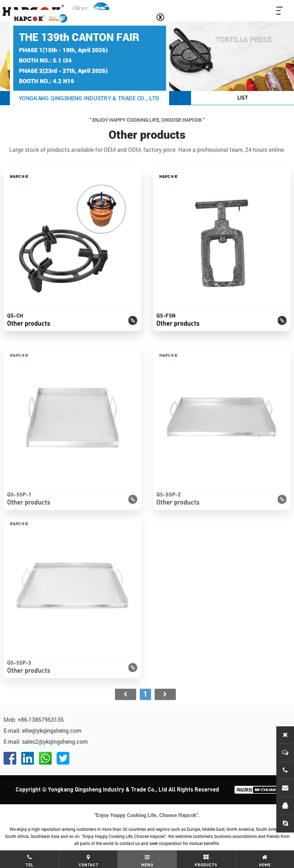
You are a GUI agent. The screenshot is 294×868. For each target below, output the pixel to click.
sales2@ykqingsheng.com (55, 741)
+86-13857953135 (41, 719)
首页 (126, 703)
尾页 (165, 703)
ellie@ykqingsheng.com (52, 730)
